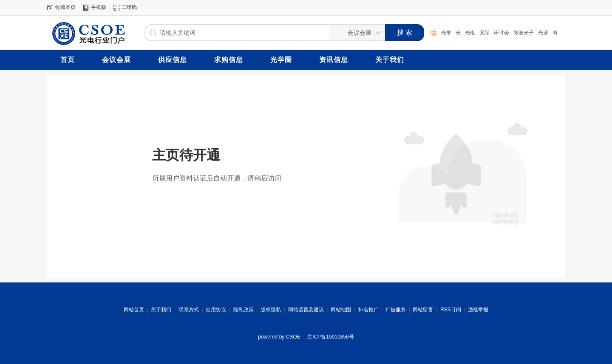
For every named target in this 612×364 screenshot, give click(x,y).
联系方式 (189, 310)
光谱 (543, 33)
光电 (470, 33)
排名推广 (368, 310)
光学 (446, 33)
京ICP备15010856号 (330, 337)
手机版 (99, 7)
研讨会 (501, 33)
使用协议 (216, 310)
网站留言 (423, 310)
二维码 (129, 7)
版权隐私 (271, 310)
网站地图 (341, 310)
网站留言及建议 (306, 310)
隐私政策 (244, 310)
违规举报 (478, 310)
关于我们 (161, 310)
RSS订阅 (451, 310)
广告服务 (396, 310)
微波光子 (524, 33)
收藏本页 (65, 7)
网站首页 (134, 310)
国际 (484, 33)
